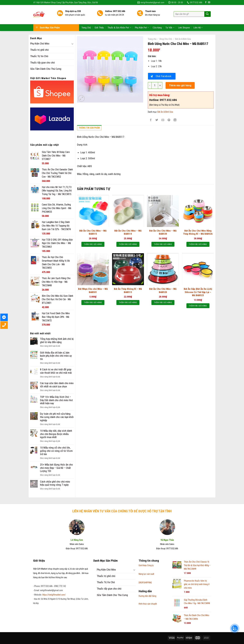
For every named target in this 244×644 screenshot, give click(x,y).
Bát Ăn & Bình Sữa (183, 39)
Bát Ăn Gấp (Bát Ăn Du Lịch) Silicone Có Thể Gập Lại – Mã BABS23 (198, 292)
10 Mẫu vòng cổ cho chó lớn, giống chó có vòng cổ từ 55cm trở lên (56, 451)
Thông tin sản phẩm (89, 128)
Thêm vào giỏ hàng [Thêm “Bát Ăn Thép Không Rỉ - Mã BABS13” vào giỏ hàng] (128, 302)
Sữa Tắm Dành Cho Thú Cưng (46, 69)
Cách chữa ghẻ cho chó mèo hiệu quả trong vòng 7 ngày (55, 483)
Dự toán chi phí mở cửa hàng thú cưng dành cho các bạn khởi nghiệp (57, 417)
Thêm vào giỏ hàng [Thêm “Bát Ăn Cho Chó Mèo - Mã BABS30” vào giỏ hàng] (163, 244)
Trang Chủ (86, 18)
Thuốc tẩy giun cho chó (42, 63)
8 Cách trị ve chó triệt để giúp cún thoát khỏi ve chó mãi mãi (56, 371)
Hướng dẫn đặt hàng (147, 596)
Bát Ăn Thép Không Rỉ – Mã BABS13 (128, 290)
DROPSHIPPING (145, 583)
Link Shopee (184, 18)
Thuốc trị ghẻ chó (39, 50)
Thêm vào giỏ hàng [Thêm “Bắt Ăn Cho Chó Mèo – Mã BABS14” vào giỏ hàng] (128, 244)
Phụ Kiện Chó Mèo (40, 44)
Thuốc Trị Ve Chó (39, 56)
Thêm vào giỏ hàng (180, 85)
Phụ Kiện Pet (142, 18)
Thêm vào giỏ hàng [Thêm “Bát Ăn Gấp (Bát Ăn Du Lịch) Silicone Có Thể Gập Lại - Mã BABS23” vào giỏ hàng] (198, 306)
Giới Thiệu (99, 18)
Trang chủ (152, 39)
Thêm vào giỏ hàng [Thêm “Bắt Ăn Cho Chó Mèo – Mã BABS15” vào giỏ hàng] (93, 244)
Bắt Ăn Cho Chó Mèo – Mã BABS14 (128, 232)
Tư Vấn (170, 18)
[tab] (89, 129)
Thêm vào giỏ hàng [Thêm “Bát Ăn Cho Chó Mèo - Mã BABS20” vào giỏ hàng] (163, 302)
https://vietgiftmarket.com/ (54, 595)
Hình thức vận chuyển (148, 604)
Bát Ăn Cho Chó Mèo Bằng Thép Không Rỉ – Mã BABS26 (198, 232)
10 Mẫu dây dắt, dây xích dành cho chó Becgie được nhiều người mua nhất (56, 434)
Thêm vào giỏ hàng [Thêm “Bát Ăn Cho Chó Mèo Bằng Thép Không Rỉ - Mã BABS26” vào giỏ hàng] (198, 244)
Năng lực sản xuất (146, 574)
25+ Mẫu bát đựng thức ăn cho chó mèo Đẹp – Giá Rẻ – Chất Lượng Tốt (56, 468)
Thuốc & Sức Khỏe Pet (119, 18)
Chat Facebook (164, 76)
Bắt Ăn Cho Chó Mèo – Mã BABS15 (93, 232)
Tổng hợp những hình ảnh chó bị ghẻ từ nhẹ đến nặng (57, 340)
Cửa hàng (157, 18)
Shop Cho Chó (166, 39)
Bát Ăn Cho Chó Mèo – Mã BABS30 (163, 232)
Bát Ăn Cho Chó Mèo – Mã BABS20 (163, 290)
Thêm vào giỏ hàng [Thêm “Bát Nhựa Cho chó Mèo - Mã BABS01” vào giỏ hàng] (93, 302)
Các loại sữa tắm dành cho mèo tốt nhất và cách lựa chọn (57, 385)
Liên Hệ (198, 18)
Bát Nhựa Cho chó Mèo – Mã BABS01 (93, 290)
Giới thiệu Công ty (146, 565)
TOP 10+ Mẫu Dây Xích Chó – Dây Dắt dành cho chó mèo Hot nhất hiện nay (56, 400)
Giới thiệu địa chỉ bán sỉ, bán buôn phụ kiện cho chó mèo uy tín (56, 356)
